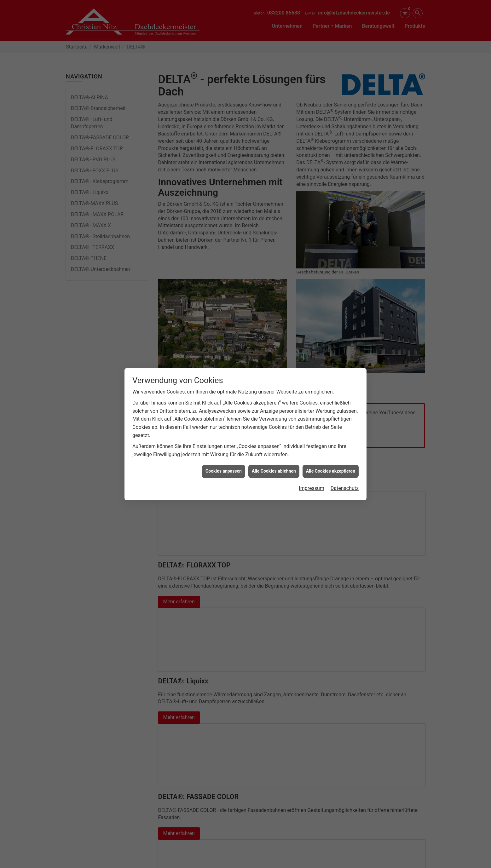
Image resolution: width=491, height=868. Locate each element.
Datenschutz (345, 485)
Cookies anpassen (224, 468)
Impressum (312, 485)
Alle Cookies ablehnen (274, 468)
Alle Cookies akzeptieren (331, 468)
